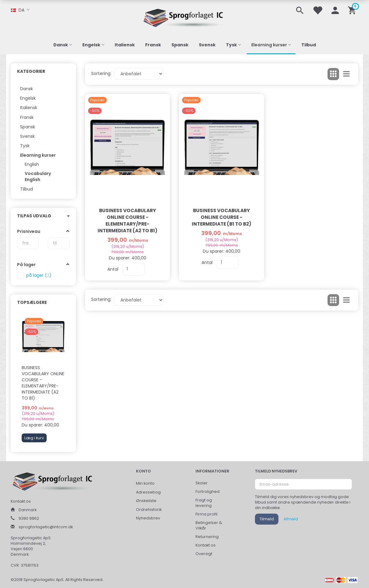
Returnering (207, 537)
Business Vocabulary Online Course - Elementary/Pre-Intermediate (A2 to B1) (43, 383)
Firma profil (206, 514)
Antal (113, 269)
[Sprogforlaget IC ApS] (184, 17)
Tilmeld (267, 519)
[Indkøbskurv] (353, 10)
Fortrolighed (208, 492)
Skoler (202, 483)
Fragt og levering (204, 503)
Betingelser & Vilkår (209, 525)
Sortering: (101, 73)
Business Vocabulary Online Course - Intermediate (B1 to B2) (222, 217)
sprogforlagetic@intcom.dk (46, 527)
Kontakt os (206, 545)
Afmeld (291, 519)
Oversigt (204, 554)
